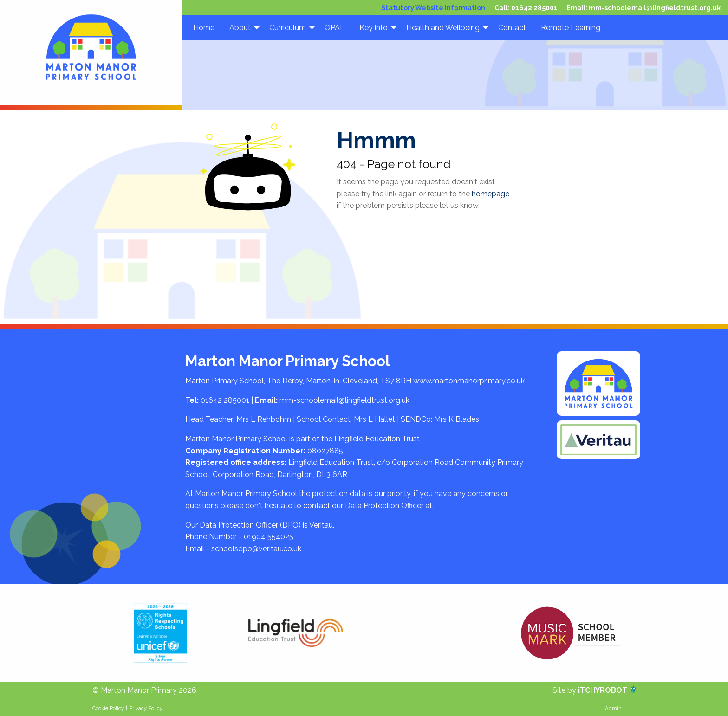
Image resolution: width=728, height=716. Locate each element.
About (240, 28)
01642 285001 (534, 8)
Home (204, 28)
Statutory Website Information (433, 8)
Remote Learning (571, 28)
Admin (613, 708)
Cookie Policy (108, 708)
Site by (565, 690)
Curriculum (288, 28)
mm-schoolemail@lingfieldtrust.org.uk (655, 8)
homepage (491, 194)
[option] (160, 633)
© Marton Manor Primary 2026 (144, 690)
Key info (374, 28)
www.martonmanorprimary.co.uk (469, 381)
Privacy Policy (146, 708)
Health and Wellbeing (443, 28)
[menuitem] (204, 28)
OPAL (335, 28)
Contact (512, 28)
